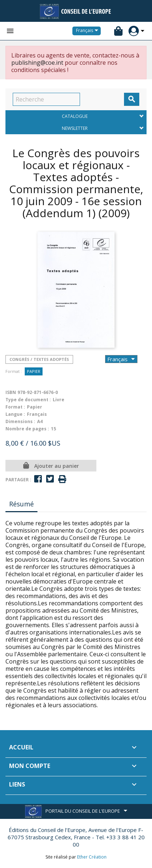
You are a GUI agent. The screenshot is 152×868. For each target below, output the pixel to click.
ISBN (11, 392)
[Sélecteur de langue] (88, 31)
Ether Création (92, 857)
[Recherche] (46, 99)
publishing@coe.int (37, 63)
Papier (34, 371)
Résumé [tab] (21, 504)
